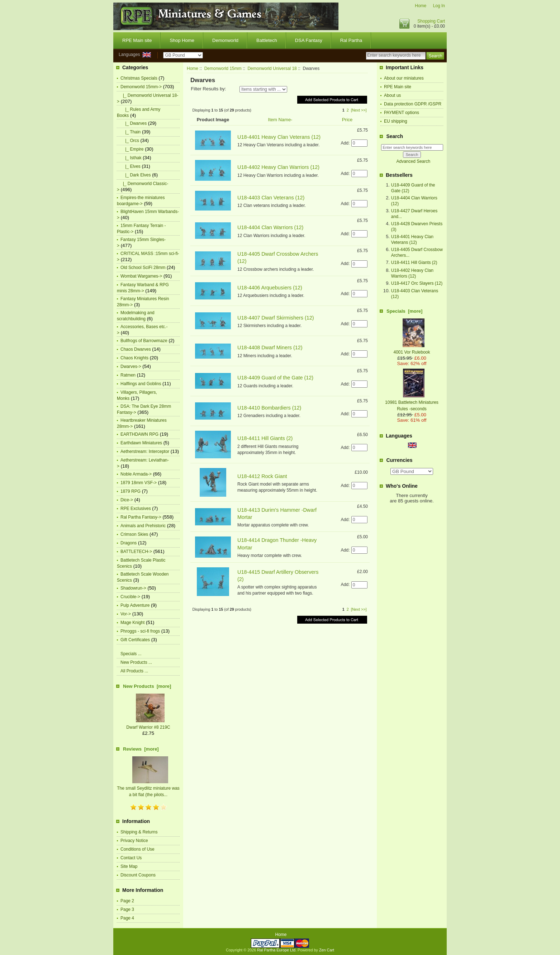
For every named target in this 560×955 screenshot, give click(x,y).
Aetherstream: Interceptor (145, 452)
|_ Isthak (131, 158)
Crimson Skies (134, 534)
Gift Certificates (135, 640)
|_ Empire (132, 149)
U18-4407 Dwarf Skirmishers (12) (276, 318)
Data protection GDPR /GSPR (413, 104)
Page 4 (127, 918)
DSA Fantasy (309, 40)
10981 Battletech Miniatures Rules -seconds (412, 402)
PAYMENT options (402, 113)
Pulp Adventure (135, 605)
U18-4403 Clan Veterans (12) (271, 198)
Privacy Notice (134, 841)
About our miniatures (404, 78)
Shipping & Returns (139, 832)
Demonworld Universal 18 (272, 68)
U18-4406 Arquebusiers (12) (270, 288)
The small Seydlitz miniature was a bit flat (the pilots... (148, 788)
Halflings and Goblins (141, 384)
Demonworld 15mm (223, 68)
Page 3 (127, 909)
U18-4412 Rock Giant (262, 476)
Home (421, 6)
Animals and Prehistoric (143, 526)
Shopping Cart (431, 21)
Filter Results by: (208, 89)
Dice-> (127, 500)
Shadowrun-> (133, 588)
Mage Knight (132, 623)
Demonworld (225, 40)
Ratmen (128, 375)
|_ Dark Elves (136, 175)
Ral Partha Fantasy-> (141, 517)
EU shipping (396, 121)
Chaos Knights (134, 358)
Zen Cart (327, 950)
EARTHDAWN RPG (139, 434)
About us (392, 95)
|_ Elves (130, 166)
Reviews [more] (141, 749)
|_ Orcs (130, 141)
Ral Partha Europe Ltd (276, 950)
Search (395, 136)
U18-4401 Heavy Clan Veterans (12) (279, 137)
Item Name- (280, 120)
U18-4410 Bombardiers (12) (269, 408)
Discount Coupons (138, 875)
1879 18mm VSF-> (139, 483)
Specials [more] (404, 311)
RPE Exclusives (136, 509)
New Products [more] (147, 686)
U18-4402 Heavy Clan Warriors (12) (278, 167)
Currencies (399, 460)
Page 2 (127, 901)
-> (141, 87)
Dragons (129, 543)
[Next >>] (359, 110)
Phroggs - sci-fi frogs (140, 631)
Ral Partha (351, 40)
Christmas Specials (139, 78)
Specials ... (131, 654)
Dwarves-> (131, 367)
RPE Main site (137, 40)
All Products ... (134, 671)
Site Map (129, 866)
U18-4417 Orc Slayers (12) (417, 283)
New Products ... (136, 662)
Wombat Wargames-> (141, 276)
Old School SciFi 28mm (143, 268)
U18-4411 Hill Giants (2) (265, 438)
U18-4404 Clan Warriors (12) (270, 227)
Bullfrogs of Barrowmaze (144, 341)
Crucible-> (130, 597)
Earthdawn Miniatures (141, 443)
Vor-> (126, 614)
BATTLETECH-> (136, 552)
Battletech (267, 40)
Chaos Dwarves (136, 349)
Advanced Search (413, 161)
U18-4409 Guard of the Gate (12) (275, 378)
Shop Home (182, 40)
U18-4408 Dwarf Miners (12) (270, 348)
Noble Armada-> (136, 474)
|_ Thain (130, 132)
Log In (439, 6)
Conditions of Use (137, 849)
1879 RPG (130, 491)
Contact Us (131, 858)
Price (347, 120)
